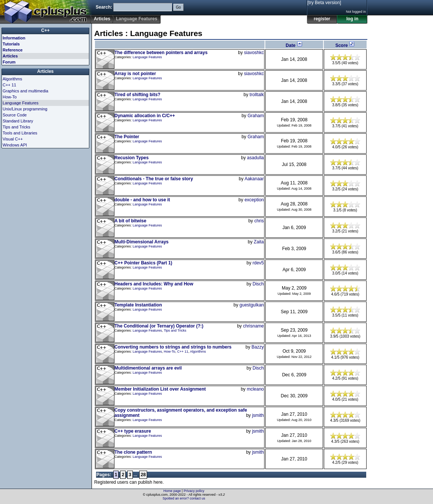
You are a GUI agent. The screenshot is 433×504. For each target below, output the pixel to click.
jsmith (258, 415)
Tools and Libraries (20, 133)
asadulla (255, 158)
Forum (9, 62)
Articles (102, 19)
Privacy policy (194, 491)
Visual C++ (13, 139)
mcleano (255, 389)
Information (14, 38)
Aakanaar (254, 179)
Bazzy (258, 347)
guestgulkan (252, 305)
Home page (172, 491)
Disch (258, 284)
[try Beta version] (324, 3)
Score (345, 45)
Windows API (15, 145)
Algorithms (198, 352)
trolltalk (257, 95)
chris (259, 221)
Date (294, 45)
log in (352, 19)
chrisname (253, 326)
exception (254, 200)
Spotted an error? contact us (184, 498)
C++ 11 (183, 352)
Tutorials (11, 44)
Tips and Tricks (175, 330)
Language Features (147, 57)
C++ (46, 30)
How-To (170, 352)
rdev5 (258, 263)
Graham (256, 116)
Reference (13, 50)
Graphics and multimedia (26, 91)
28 (143, 475)
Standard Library (18, 121)
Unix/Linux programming (25, 109)
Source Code (15, 115)
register (322, 19)
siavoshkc (254, 53)
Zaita (259, 242)
